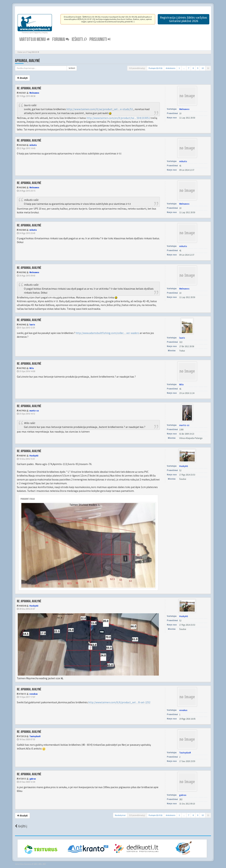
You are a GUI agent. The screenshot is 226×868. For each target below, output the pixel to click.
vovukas (34, 694)
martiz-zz (34, 411)
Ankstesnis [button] (171, 68)
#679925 (23, 368)
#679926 (23, 411)
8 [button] (193, 68)
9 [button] (198, 68)
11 (208, 68)
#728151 (23, 779)
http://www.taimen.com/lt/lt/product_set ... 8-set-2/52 (119, 702)
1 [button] (179, 68)
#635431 (23, 93)
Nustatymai (120, 815)
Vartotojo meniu (34, 39)
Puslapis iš (155, 68)
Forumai (61, 39)
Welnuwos (34, 93)
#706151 (23, 694)
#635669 (23, 145)
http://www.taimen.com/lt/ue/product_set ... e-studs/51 (100, 109)
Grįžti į (21, 826)
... (184, 68)
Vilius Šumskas (26, 864)
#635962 (23, 272)
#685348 (23, 606)
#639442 (23, 325)
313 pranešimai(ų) (137, 68)
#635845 (23, 230)
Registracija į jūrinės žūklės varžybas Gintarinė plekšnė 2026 (184, 19)
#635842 (23, 187)
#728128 (23, 736)
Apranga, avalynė (27, 61)
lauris (32, 325)
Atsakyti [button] (22, 78)
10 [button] (203, 68)
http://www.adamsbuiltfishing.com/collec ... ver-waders (107, 333)
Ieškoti (79, 39)
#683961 (23, 456)
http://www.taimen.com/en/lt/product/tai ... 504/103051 (118, 118)
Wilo (32, 368)
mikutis (33, 145)
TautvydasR (35, 736)
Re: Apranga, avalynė (29, 88)
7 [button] (189, 68)
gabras (33, 779)
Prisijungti (100, 39)
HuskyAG (34, 456)
